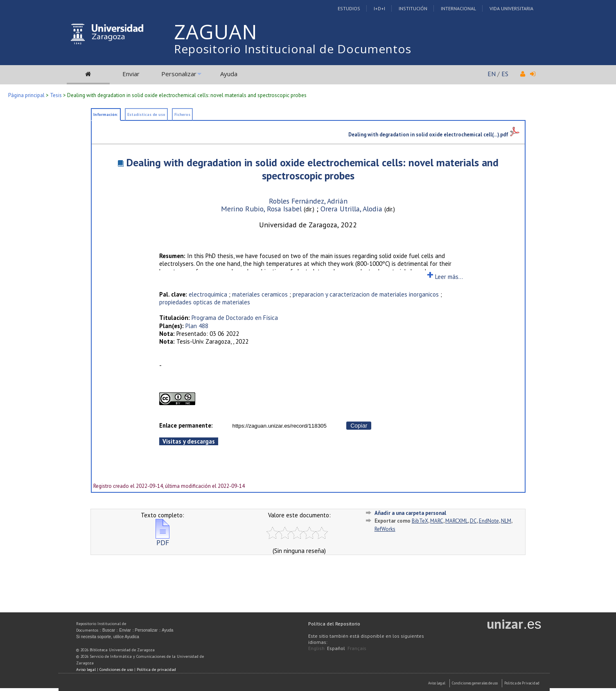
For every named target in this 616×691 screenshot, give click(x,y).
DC (473, 521)
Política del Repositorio (334, 624)
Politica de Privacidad (522, 683)
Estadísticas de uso (146, 114)
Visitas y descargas (189, 441)
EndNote (489, 521)
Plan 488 (197, 326)
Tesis (56, 95)
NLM (506, 521)
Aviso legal (86, 669)
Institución (413, 8)
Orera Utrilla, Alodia (352, 209)
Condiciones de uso (116, 669)
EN (492, 74)
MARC (437, 521)
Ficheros (182, 114)
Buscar (109, 630)
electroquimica (208, 294)
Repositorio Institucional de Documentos (293, 49)
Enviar (131, 74)
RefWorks (385, 529)
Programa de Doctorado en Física (235, 318)
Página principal (26, 95)
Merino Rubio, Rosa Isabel (262, 209)
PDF (162, 539)
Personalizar (179, 74)
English (316, 648)
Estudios (349, 8)
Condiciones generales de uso (475, 683)
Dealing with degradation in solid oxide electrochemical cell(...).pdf (434, 134)
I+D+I (379, 8)
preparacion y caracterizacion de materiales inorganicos (366, 294)
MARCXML (457, 521)
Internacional (458, 8)
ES (505, 74)
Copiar (359, 426)
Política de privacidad (156, 669)
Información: (106, 114)
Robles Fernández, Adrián (308, 201)
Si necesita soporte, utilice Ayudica (108, 637)
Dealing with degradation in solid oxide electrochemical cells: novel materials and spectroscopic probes (312, 169)
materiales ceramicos (260, 294)
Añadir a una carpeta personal (410, 513)
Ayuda (229, 74)
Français (357, 648)
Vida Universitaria (511, 8)
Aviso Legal (437, 683)
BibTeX (420, 521)
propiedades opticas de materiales (205, 302)
